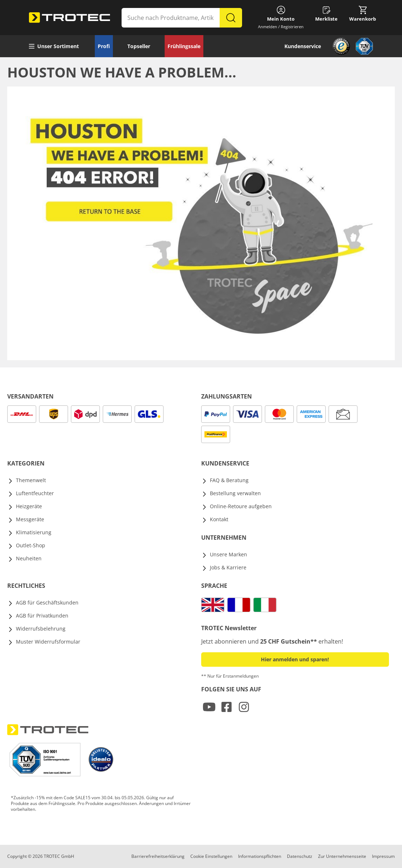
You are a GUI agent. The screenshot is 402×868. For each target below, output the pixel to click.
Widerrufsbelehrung (41, 629)
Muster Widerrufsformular (48, 642)
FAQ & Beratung (229, 480)
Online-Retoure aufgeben (241, 506)
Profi (104, 46)
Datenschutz (300, 856)
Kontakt (219, 519)
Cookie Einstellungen (211, 856)
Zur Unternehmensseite (342, 856)
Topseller (139, 46)
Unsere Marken (228, 554)
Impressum (383, 856)
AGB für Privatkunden (42, 616)
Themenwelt (31, 480)
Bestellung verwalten (235, 493)
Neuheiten (29, 558)
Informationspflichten (260, 856)
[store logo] (69, 18)
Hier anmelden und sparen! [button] (295, 659)
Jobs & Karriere (228, 567)
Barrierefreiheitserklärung (158, 856)
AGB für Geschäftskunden (47, 602)
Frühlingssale (184, 46)
